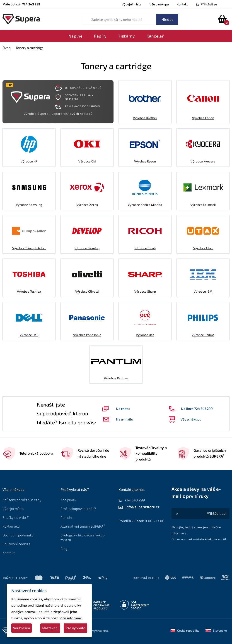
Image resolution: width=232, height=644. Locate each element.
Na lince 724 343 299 (191, 409)
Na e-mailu (118, 419)
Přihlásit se (209, 4)
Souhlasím (22, 628)
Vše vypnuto (75, 628)
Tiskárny (126, 36)
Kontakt (182, 4)
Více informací (71, 618)
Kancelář (155, 36)
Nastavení (50, 628)
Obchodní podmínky (18, 535)
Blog (64, 549)
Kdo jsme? (69, 500)
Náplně (75, 36)
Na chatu (116, 409)
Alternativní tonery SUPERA (83, 526)
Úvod (7, 48)
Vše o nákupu (159, 4)
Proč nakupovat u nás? (78, 509)
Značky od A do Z (16, 517)
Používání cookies (16, 544)
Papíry (100, 36)
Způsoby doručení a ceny (22, 500)
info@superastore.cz (143, 507)
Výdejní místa (132, 4)
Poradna (67, 517)
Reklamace (11, 526)
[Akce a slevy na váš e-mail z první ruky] (216, 513)
